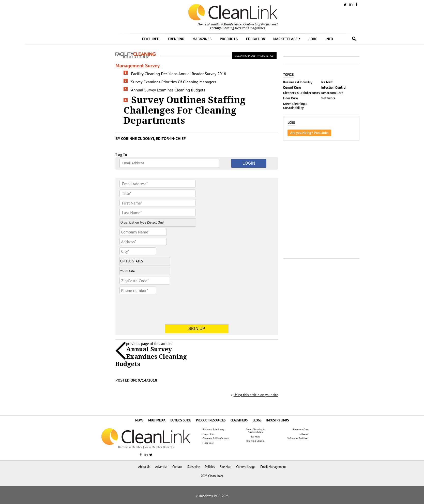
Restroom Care (332, 93)
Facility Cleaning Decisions (229, 28)
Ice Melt (327, 82)
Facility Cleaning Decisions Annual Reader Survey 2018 (179, 74)
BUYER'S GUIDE (181, 420)
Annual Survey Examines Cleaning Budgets (168, 90)
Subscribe (194, 467)
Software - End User (298, 438)
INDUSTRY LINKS (278, 420)
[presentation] (158, 306)
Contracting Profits (257, 24)
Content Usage (246, 467)
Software (328, 98)
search (354, 39)
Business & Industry (298, 82)
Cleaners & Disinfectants (302, 93)
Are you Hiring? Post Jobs (309, 133)
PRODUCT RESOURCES (211, 420)
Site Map (226, 467)
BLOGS (257, 420)
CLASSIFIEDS (239, 420)
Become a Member (130, 447)
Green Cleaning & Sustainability (295, 106)
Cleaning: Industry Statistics (254, 56)
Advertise (161, 467)
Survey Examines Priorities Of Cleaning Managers (174, 82)
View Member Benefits (159, 447)
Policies (210, 467)
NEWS (139, 420)
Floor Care (291, 98)
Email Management (273, 467)
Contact (177, 467)
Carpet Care (292, 88)
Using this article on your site (256, 395)
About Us (144, 467)
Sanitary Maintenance (226, 24)
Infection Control (334, 88)
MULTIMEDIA (157, 420)
